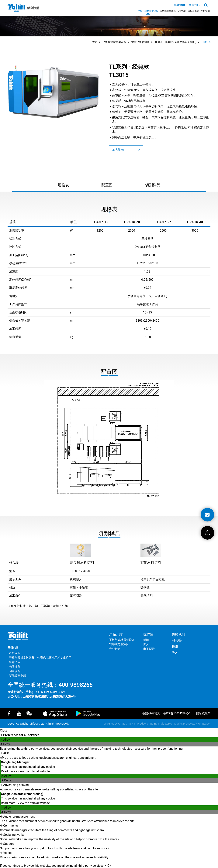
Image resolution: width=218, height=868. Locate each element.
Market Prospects (185, 724)
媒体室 (148, 634)
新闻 (146, 640)
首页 (95, 42)
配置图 (107, 185)
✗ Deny (5, 744)
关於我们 (178, 634)
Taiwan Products (138, 724)
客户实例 (205, 11)
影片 (146, 644)
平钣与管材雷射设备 (114, 42)
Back (207, 533)
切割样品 (153, 185)
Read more (9, 771)
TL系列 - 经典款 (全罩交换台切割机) (176, 42)
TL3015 (206, 42)
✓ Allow (5, 740)
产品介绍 (116, 634)
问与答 (177, 640)
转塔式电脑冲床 (168, 11)
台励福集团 (180, 5)
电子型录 (149, 649)
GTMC (122, 724)
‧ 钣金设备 (14, 653)
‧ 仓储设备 (14, 667)
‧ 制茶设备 (14, 671)
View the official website (34, 771)
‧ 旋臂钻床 (14, 662)
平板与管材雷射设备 (148, 11)
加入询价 (126, 150)
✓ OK (108, 866)
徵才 (175, 653)
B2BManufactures (161, 724)
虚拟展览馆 (193, 11)
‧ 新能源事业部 (17, 676)
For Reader (204, 724)
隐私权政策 (203, 713)
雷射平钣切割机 (140, 42)
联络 (175, 646)
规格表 (63, 185)
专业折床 (182, 11)
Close (4, 731)
